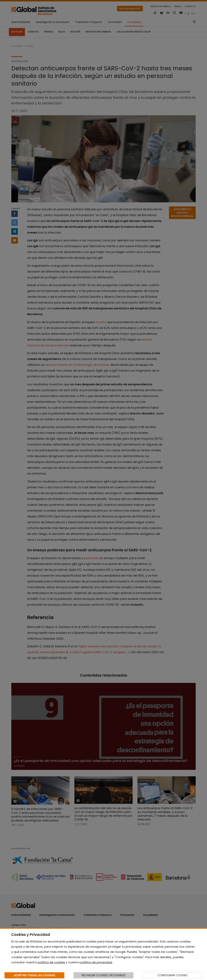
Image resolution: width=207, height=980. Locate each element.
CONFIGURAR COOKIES (172, 975)
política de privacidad (96, 962)
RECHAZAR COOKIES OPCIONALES (103, 975)
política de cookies (52, 962)
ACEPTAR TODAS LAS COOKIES (35, 975)
